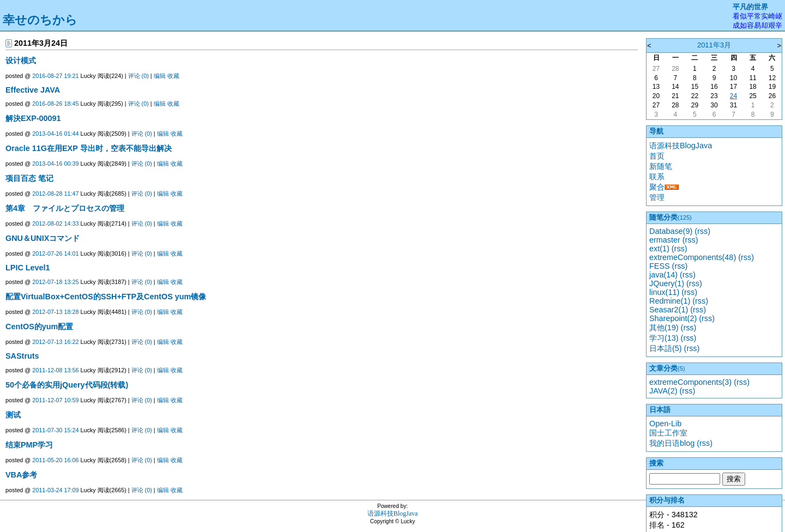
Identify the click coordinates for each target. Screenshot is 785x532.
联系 (657, 177)
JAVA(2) (663, 391)
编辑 (160, 76)
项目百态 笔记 (29, 178)
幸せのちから (40, 20)
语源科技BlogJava (681, 146)
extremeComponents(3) (690, 382)
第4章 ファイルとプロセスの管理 (65, 208)
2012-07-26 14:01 (55, 253)
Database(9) (671, 231)
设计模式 (21, 61)
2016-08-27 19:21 (55, 76)
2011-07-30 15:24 (55, 430)
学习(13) (664, 338)
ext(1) (659, 249)
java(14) (663, 275)
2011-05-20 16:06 (55, 460)
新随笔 (661, 166)
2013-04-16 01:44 (55, 134)
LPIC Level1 (28, 268)
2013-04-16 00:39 (55, 164)
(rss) (702, 231)
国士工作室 (668, 433)
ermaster (665, 240)
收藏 (173, 76)
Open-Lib (665, 424)
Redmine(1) (670, 301)
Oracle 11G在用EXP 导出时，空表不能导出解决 (89, 148)
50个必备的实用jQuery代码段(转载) (67, 385)
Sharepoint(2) (673, 318)
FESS (660, 266)
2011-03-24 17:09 (55, 490)
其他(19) (664, 328)
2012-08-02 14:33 (55, 223)
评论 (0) (138, 76)
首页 (657, 156)
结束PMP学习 (29, 445)
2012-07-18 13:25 (55, 282)
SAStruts (22, 356)
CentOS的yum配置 (39, 327)
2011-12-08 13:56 (55, 370)
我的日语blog (672, 443)
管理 (657, 197)
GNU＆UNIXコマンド (43, 238)
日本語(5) (666, 348)
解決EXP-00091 (33, 118)
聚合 (657, 187)
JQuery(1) (667, 283)
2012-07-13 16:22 (55, 342)
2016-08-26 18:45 (55, 104)
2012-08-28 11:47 (55, 194)
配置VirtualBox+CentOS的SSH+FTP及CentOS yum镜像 (106, 297)
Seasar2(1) (669, 310)
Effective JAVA (33, 90)
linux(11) (664, 292)
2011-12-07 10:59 (55, 400)
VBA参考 (21, 475)
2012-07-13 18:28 (55, 312)
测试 (13, 415)
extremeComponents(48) (693, 257)
